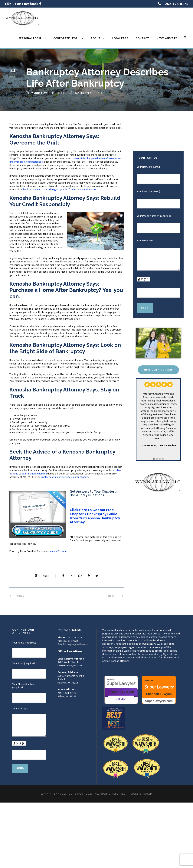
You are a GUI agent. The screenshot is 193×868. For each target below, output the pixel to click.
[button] (154, 459)
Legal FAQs (120, 38)
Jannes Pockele (58, 551)
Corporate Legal (66, 38)
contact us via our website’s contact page (65, 477)
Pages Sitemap (141, 794)
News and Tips (167, 38)
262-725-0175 (177, 4)
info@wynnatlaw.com (77, 644)
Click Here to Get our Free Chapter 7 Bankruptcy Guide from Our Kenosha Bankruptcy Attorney (95, 516)
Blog (61, 93)
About (96, 38)
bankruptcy (83, 93)
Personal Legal (30, 38)
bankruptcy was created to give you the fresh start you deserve (59, 189)
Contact (142, 38)
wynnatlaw (40, 93)
